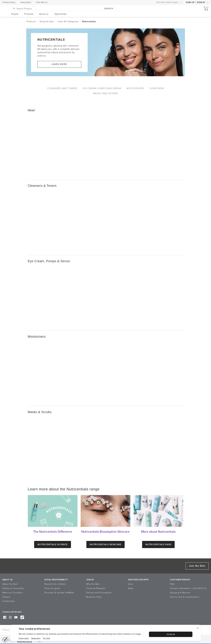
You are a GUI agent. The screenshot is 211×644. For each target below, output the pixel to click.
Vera (130, 584)
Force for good (52, 588)
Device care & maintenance (184, 597)
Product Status (9, 2)
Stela (131, 588)
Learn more (59, 64)
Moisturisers (135, 88)
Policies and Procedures (99, 593)
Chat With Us (42, 2)
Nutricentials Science (52, 545)
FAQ (172, 584)
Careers (6, 597)
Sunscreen (157, 88)
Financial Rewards (96, 588)
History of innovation (13, 588)
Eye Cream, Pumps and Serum (102, 88)
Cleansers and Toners (62, 88)
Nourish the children (55, 584)
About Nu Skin (10, 584)
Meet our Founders (12, 593)
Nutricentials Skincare (106, 545)
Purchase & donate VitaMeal (59, 593)
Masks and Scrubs (106, 93)
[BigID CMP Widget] (105, 634)
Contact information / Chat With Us (188, 588)
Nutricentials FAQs (158, 545)
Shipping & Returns (180, 593)
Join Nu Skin (197, 566)
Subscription (26, 2)
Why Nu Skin (93, 584)
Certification (9, 601)
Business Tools (94, 597)
